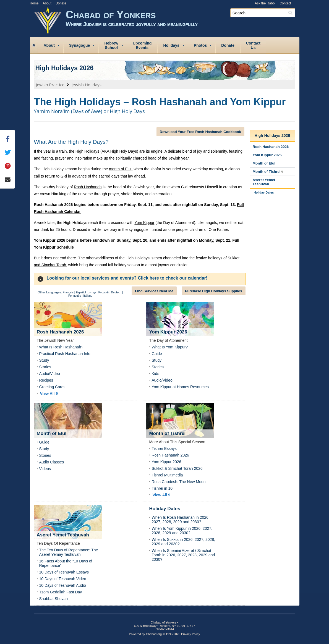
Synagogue (79, 45)
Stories (45, 367)
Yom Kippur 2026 (166, 462)
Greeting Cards (52, 387)
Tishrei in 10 (162, 488)
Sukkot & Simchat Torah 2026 (177, 468)
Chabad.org (154, 634)
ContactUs (253, 45)
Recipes (46, 380)
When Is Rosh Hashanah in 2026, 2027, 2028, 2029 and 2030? (180, 520)
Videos (45, 469)
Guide (157, 354)
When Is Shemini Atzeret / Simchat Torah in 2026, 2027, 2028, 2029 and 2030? (183, 555)
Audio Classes (52, 462)
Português (75, 296)
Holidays (171, 45)
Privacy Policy (190, 634)
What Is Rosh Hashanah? (61, 347)
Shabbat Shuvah (54, 599)
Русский (104, 292)
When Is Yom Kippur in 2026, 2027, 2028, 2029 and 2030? (182, 531)
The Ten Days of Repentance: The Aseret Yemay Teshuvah (69, 552)
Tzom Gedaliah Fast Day (61, 592)
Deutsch (116, 292)
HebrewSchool (111, 45)
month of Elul (120, 169)
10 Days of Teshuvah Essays (64, 572)
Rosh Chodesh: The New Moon (178, 482)
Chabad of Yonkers (183, 21)
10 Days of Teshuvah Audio (63, 585)
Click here (148, 278)
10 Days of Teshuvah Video (63, 579)
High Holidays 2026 (65, 68)
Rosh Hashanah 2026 (170, 455)
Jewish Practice (50, 85)
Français (68, 292)
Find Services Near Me (154, 291)
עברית (92, 292)
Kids (155, 374)
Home (34, 3)
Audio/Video (50, 374)
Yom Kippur (144, 223)
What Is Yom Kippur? (170, 347)
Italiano (88, 296)
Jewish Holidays (87, 85)
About (47, 3)
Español (81, 292)
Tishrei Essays (164, 449)
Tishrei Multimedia (167, 475)
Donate (61, 3)
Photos (200, 45)
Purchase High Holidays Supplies (214, 291)
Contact (285, 3)
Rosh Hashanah (88, 187)
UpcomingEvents (142, 45)
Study (44, 360)
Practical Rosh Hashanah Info (65, 354)
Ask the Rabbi (265, 3)
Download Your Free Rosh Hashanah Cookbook (200, 132)
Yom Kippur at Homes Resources (180, 387)
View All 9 (49, 393)
